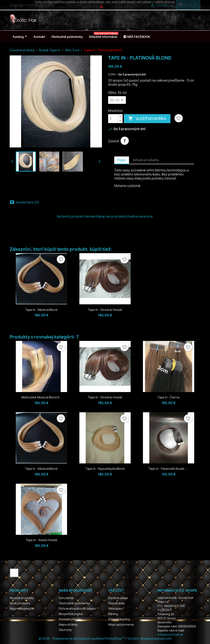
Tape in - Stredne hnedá (105, 310)
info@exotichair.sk (170, 634)
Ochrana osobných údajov (77, 609)
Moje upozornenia (121, 624)
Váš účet (116, 590)
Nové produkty (20, 603)
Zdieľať (125, 141)
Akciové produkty (22, 598)
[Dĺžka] (117, 100)
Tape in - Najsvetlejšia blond (105, 469)
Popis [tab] (122, 160)
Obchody (65, 630)
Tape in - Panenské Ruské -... (168, 469)
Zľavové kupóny (119, 619)
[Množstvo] (113, 119)
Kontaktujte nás (70, 619)
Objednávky (116, 603)
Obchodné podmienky (74, 603)
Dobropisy (115, 609)
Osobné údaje (118, 598)
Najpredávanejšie (22, 609)
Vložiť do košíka (147, 119)
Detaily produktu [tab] (146, 160)
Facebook (14, 573)
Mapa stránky (68, 624)
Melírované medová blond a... (41, 397)
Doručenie (66, 598)
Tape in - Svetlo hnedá (41, 540)
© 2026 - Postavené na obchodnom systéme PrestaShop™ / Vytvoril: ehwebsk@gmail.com (105, 639)
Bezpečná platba (71, 614)
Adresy (113, 614)
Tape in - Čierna (168, 397)
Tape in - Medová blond (41, 310)
